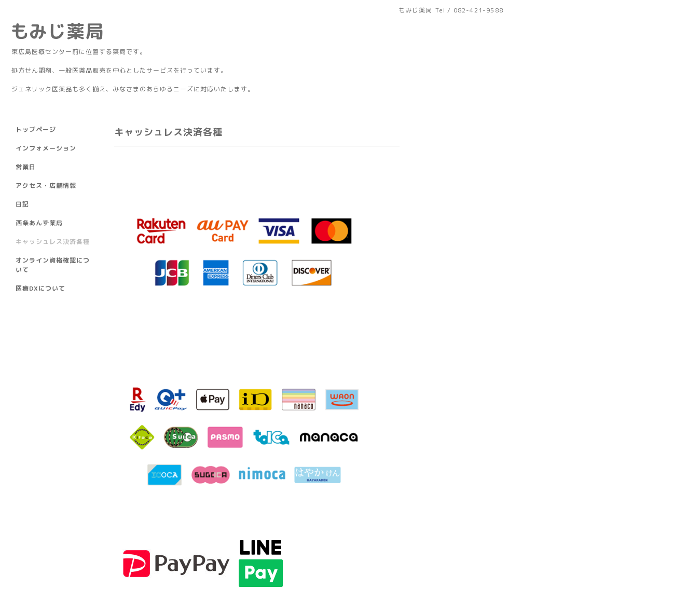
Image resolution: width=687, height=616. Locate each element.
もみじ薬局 (57, 31)
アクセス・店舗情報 (46, 186)
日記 (22, 204)
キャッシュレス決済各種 (53, 242)
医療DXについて (40, 288)
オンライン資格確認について (53, 265)
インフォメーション (46, 148)
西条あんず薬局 (39, 223)
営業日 (26, 167)
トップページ (36, 129)
